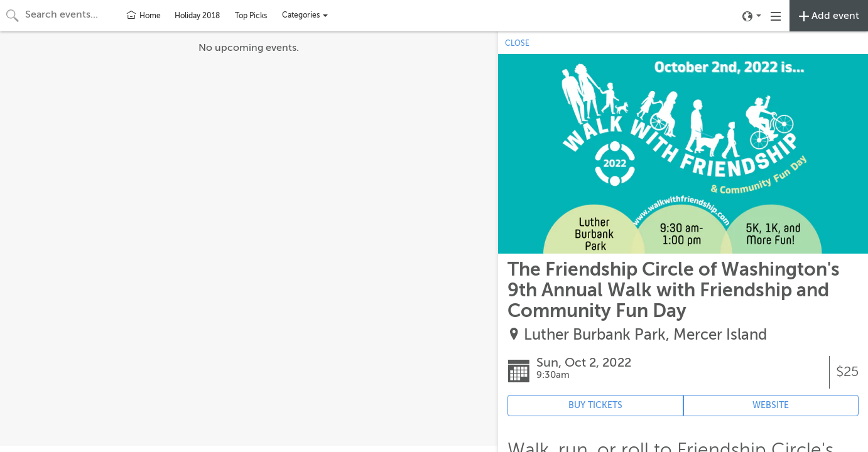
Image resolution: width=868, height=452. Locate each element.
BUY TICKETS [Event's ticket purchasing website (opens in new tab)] (595, 405)
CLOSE (517, 43)
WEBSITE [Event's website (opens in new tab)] (771, 405)
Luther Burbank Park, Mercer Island (645, 335)
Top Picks (251, 16)
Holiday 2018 (197, 16)
